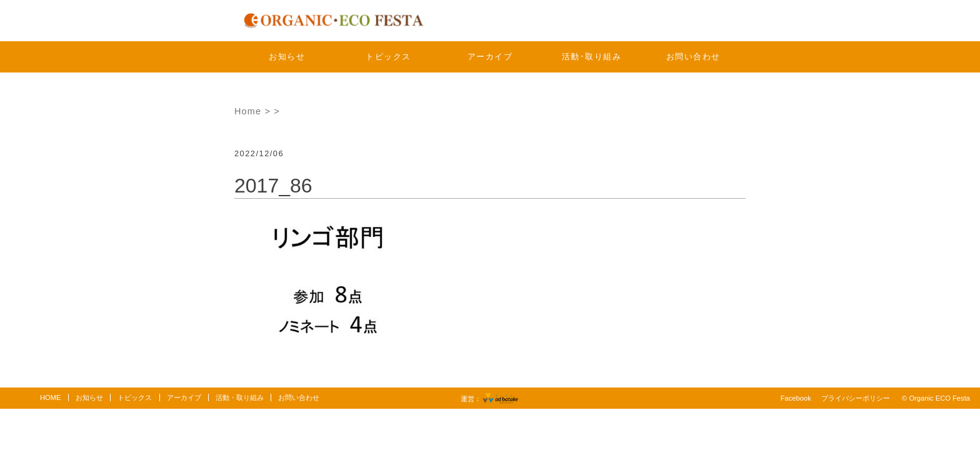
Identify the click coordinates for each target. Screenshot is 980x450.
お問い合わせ (693, 57)
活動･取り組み (592, 57)
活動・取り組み (240, 397)
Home (248, 111)
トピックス (388, 57)
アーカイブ (490, 57)
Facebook (796, 398)
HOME (51, 397)
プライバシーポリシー (856, 398)
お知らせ (287, 57)
